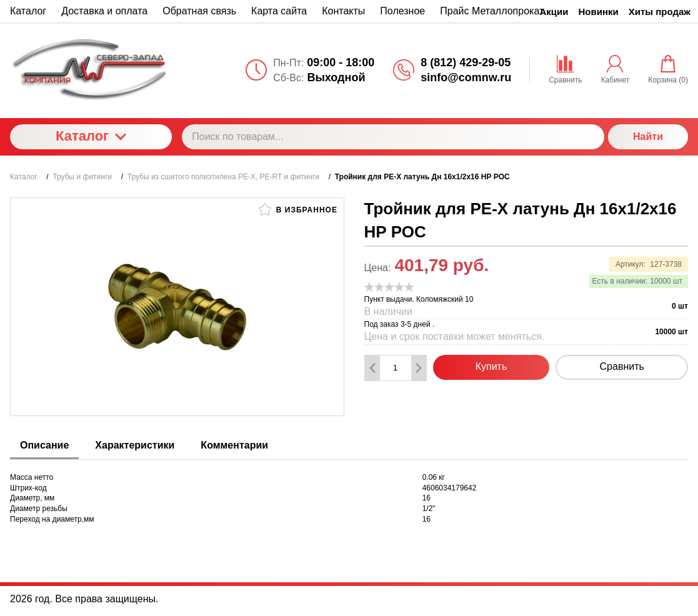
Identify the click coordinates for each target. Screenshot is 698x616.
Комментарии (234, 445)
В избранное (298, 209)
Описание (44, 445)
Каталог (91, 136)
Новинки (599, 12)
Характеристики (135, 445)
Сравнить (622, 366)
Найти (648, 137)
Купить (491, 366)
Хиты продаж (660, 12)
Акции (554, 12)
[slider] (389, 287)
